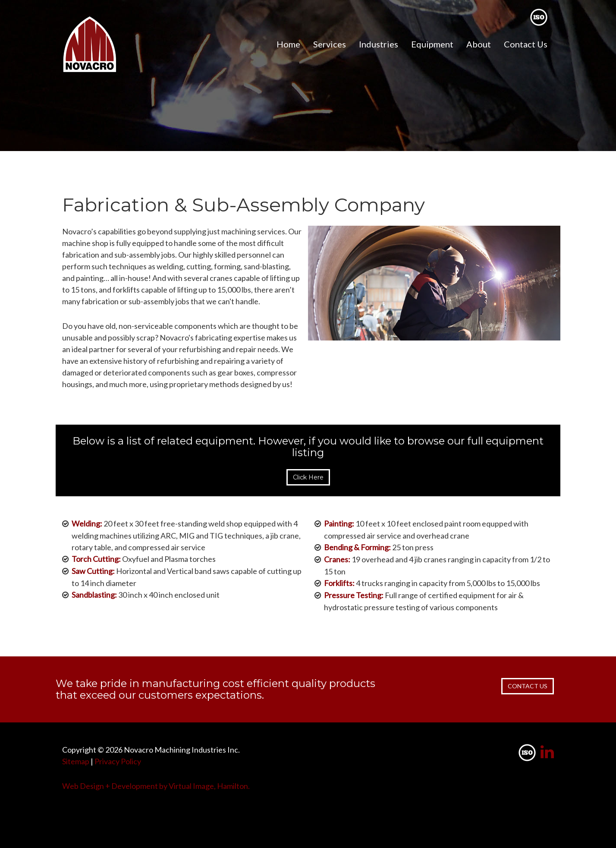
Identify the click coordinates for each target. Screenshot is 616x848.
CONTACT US (528, 686)
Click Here (308, 477)
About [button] (479, 44)
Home (288, 44)
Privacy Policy (118, 761)
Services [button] (330, 44)
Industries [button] (379, 44)
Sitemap (76, 761)
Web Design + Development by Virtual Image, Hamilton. (156, 786)
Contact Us (526, 44)
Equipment (432, 44)
